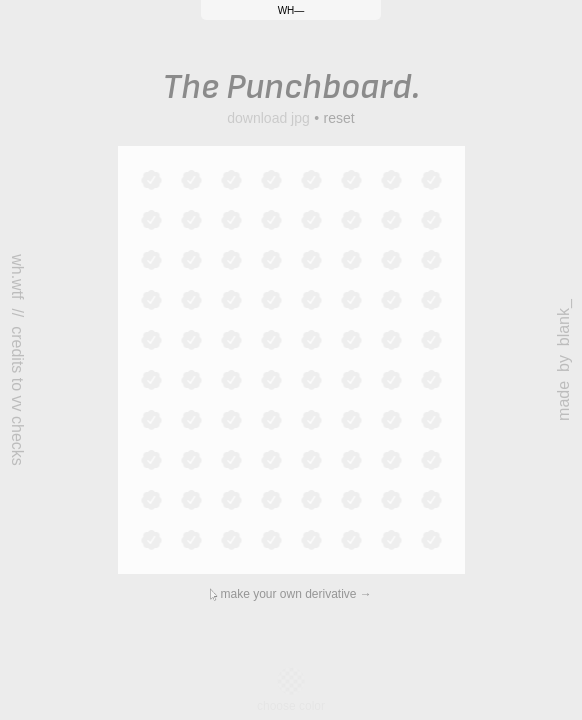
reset (339, 118)
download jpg (268, 118)
